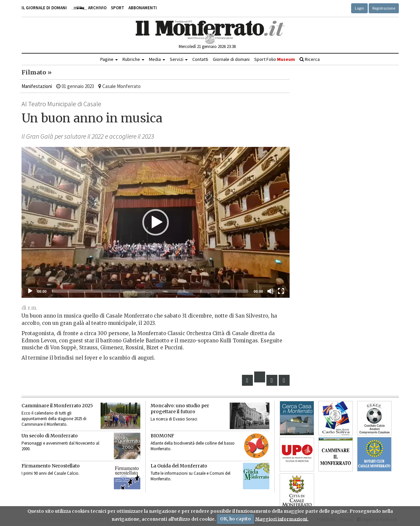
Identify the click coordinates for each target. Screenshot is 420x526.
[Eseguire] (30, 291)
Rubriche (133, 59)
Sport (117, 8)
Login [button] (359, 8)
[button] (156, 222)
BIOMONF (162, 436)
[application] (156, 222)
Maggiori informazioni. (282, 519)
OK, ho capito (235, 519)
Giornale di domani (231, 59)
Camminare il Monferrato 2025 (57, 406)
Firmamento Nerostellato (51, 466)
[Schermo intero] (281, 291)
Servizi (179, 59)
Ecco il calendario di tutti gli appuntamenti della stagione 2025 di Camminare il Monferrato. (54, 419)
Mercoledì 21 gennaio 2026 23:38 (207, 46)
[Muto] (270, 291)
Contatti (200, 59)
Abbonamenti (143, 8)
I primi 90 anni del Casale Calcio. (50, 473)
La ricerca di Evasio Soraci (174, 419)
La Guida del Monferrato (179, 466)
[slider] (150, 291)
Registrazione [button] (384, 8)
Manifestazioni (37, 86)
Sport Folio (275, 59)
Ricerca (310, 59)
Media (157, 59)
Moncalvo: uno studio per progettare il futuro (180, 409)
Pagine (109, 59)
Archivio (89, 8)
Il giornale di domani (44, 8)
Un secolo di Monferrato (50, 436)
